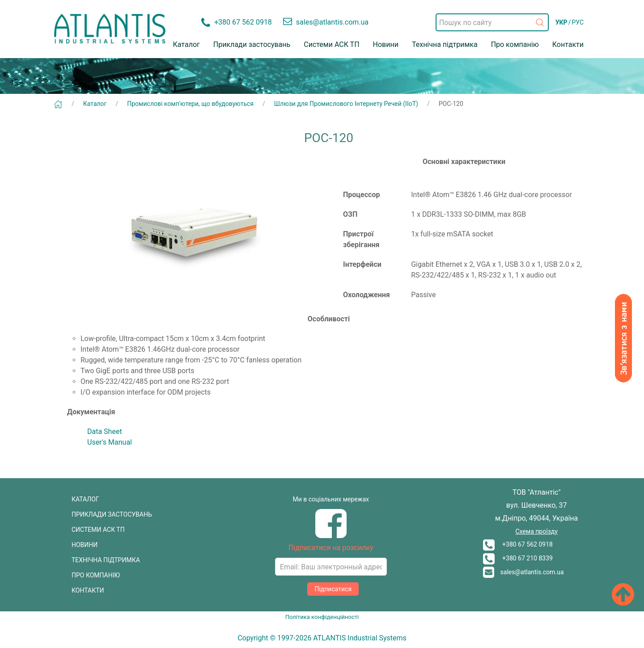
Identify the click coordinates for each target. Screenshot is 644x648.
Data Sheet (105, 431)
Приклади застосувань (252, 44)
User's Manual (110, 442)
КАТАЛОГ (85, 499)
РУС (578, 22)
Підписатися (333, 589)
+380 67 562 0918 (518, 544)
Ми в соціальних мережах (331, 499)
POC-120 (451, 104)
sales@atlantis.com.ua (523, 572)
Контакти (568, 44)
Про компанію (515, 44)
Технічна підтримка (445, 44)
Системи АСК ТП (331, 44)
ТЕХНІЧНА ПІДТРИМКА (106, 560)
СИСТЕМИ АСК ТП (98, 530)
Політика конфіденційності (322, 617)
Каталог (186, 44)
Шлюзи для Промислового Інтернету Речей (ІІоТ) (346, 104)
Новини (386, 44)
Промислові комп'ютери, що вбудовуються (190, 104)
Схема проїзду (536, 531)
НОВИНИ (85, 545)
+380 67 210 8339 (518, 558)
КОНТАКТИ (88, 590)
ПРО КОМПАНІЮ (96, 575)
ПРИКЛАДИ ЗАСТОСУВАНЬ (112, 514)
